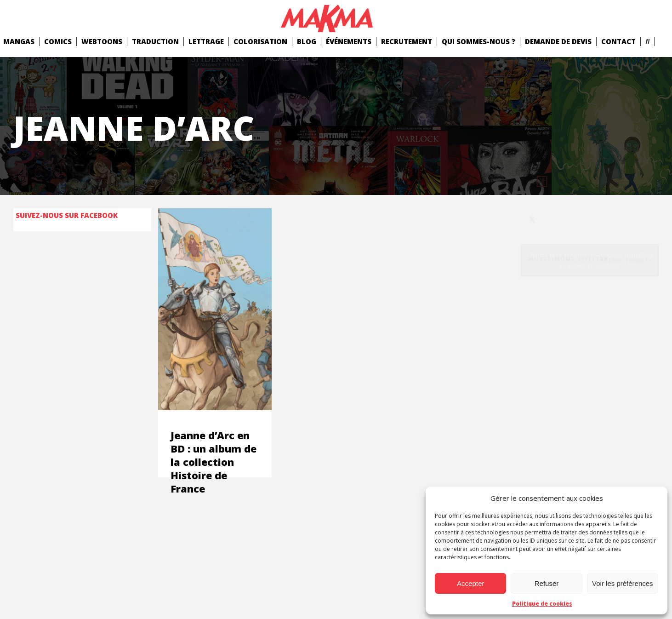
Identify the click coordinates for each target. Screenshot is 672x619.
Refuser (547, 583)
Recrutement (407, 41)
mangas (19, 41)
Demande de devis (558, 41)
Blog (307, 41)
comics (58, 41)
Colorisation (260, 41)
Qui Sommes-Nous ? (478, 41)
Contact (618, 41)
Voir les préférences (623, 583)
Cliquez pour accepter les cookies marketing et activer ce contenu (589, 260)
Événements (349, 41)
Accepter (470, 583)
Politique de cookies (542, 604)
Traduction (155, 41)
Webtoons (102, 41)
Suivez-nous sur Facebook (67, 215)
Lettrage (206, 41)
